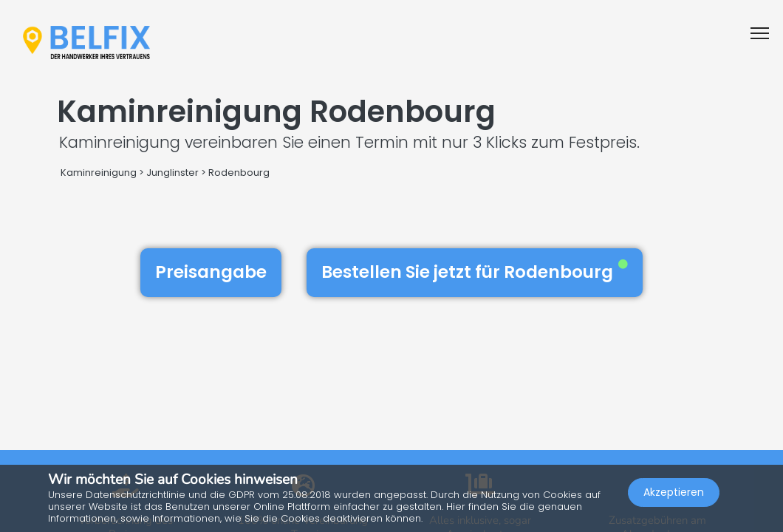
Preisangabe (211, 272)
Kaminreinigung (99, 173)
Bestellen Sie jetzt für (475, 272)
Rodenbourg (239, 173)
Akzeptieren (674, 492)
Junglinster (172, 173)
